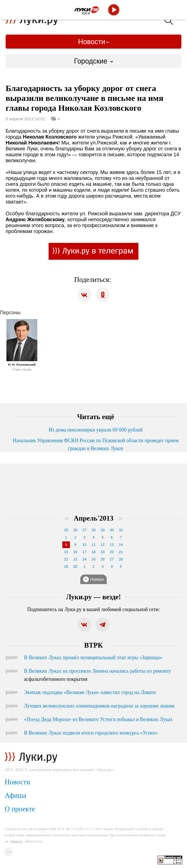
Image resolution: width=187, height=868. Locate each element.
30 (112, 530)
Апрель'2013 (93, 518)
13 (112, 545)
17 (84, 552)
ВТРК (93, 645)
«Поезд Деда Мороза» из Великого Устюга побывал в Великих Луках (98, 719)
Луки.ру (16, 841)
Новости (92, 42)
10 (84, 545)
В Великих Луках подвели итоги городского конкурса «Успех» (91, 733)
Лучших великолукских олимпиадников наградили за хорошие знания (99, 706)
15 (66, 552)
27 (84, 530)
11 (93, 545)
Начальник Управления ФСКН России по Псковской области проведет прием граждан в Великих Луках (96, 444)
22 (66, 559)
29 (102, 530)
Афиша (16, 795)
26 (75, 530)
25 (66, 530)
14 (121, 545)
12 (102, 545)
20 (112, 552)
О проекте (20, 809)
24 (84, 559)
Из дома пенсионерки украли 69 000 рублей (95, 430)
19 (102, 552)
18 (93, 552)
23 (75, 559)
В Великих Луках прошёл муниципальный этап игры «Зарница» (93, 657)
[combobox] (93, 61)
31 (121, 530)
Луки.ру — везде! (93, 597)
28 (93, 530)
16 (75, 552)
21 (121, 552)
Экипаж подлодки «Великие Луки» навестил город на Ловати (90, 692)
